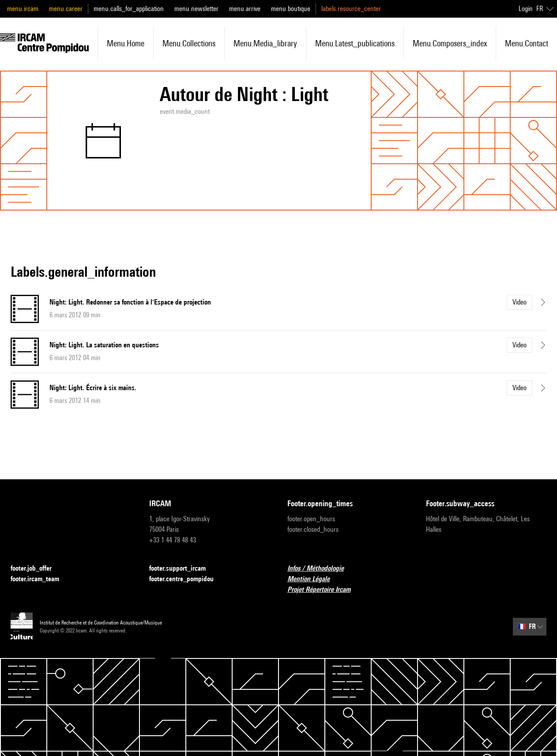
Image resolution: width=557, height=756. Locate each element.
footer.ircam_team (40, 579)
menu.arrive (245, 9)
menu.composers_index (450, 43)
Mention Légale (314, 579)
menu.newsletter (196, 9)
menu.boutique (291, 9)
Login (526, 9)
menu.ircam (23, 9)
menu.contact (527, 43)
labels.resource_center (351, 9)
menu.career (66, 9)
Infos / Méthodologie (321, 569)
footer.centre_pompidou (187, 579)
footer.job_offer (36, 569)
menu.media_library (265, 43)
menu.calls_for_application (129, 9)
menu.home (126, 43)
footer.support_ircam (183, 569)
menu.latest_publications (355, 43)
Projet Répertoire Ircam (324, 590)
